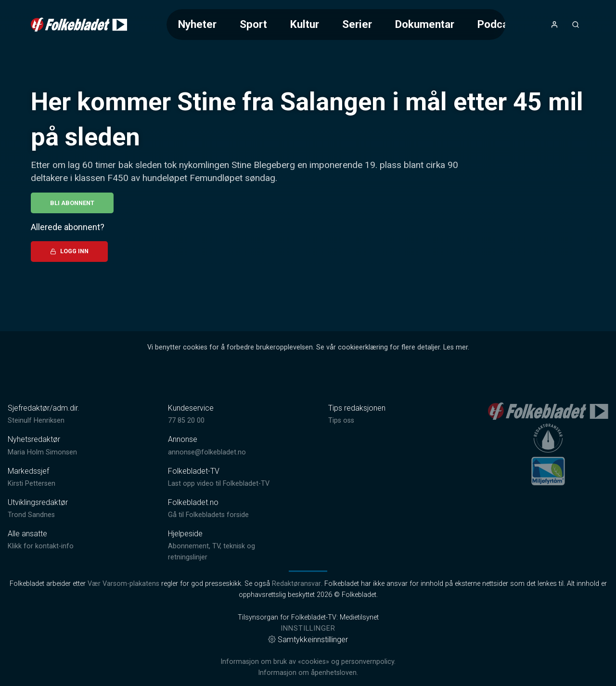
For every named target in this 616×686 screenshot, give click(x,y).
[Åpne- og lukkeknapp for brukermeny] (554, 25)
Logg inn (69, 251)
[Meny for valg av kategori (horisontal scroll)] (336, 24)
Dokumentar (425, 24)
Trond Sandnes (31, 515)
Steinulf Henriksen (36, 421)
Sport (253, 24)
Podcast (498, 24)
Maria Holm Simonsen (42, 452)
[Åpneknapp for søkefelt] (576, 25)
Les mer (456, 347)
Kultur (305, 24)
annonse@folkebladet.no (207, 452)
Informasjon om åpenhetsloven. (308, 673)
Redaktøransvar (296, 584)
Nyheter (197, 24)
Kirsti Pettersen (32, 484)
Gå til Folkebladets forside (208, 515)
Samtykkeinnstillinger (308, 640)
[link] (79, 25)
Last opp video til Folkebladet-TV (219, 484)
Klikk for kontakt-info (41, 546)
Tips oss (341, 421)
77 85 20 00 (186, 421)
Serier (357, 24)
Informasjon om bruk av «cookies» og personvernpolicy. (308, 662)
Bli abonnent (72, 203)
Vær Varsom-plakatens (123, 584)
